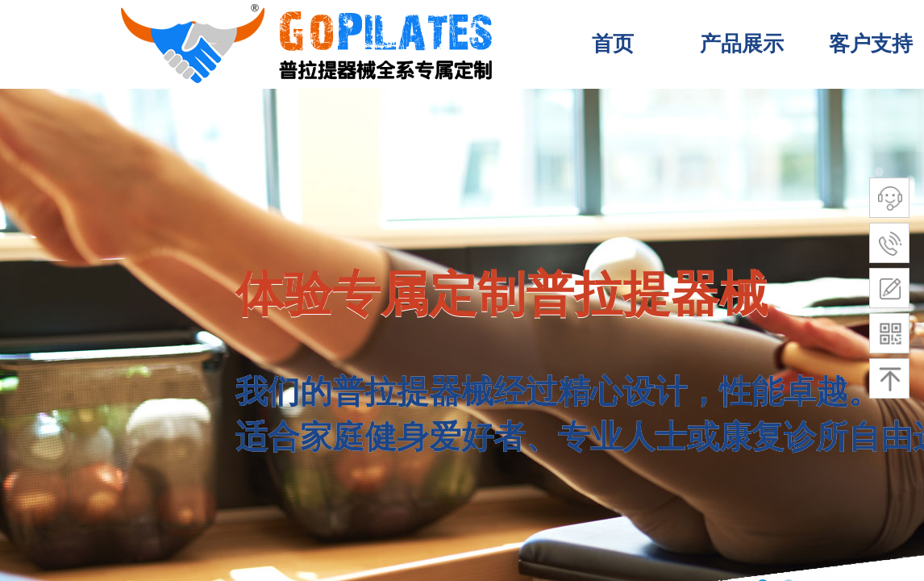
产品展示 (742, 44)
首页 (613, 44)
